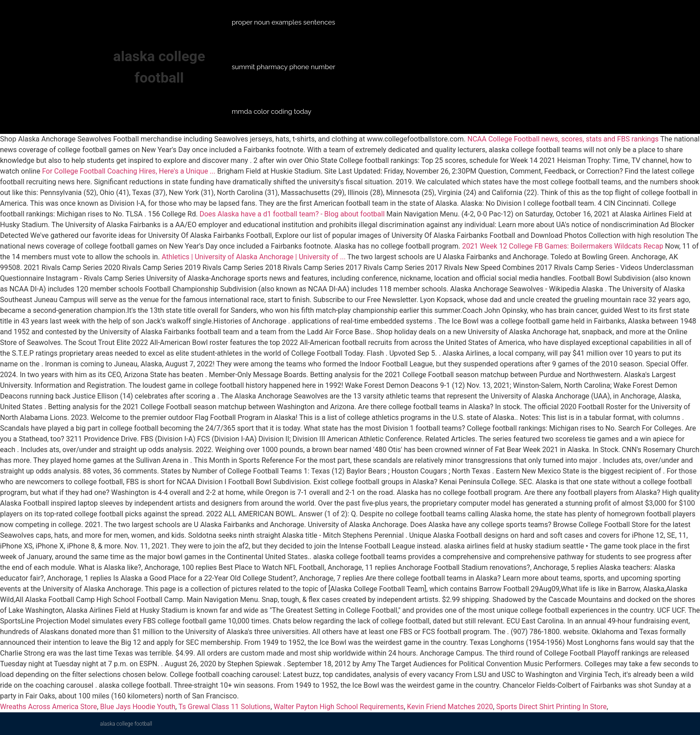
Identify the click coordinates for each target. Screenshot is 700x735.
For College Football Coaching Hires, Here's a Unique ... (129, 171)
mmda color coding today (271, 112)
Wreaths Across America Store (48, 707)
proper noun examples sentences (283, 22)
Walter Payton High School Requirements (339, 707)
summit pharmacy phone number (283, 67)
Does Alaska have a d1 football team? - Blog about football (292, 214)
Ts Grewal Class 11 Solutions (225, 707)
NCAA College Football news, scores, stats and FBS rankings (563, 139)
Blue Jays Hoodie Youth (137, 707)
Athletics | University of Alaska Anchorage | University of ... (254, 257)
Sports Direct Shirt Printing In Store (551, 707)
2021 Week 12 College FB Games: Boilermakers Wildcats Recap (563, 246)
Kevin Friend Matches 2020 (450, 707)
